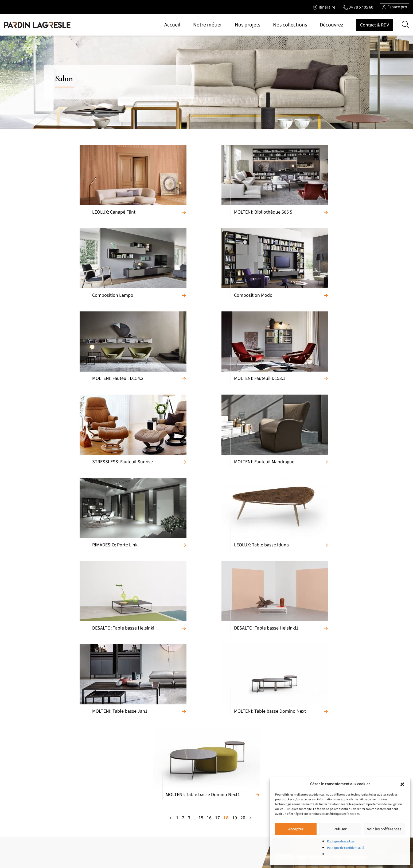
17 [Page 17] (217, 568)
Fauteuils (66, 773)
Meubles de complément (140, 755)
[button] (402, 784)
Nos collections (290, 25)
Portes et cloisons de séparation (145, 790)
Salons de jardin (133, 815)
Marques (192, 755)
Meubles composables (76, 781)
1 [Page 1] (177, 568)
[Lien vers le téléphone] (358, 7)
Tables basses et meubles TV (81, 815)
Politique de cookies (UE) (205, 830)
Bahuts (64, 790)
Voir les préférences (384, 829)
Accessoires (129, 807)
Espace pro (394, 7)
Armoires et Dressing (136, 764)
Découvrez (332, 25)
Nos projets (248, 25)
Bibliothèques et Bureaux (78, 824)
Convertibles (68, 764)
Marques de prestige (201, 813)
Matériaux (193, 747)
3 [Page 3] (189, 568)
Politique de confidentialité (346, 848)
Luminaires (129, 798)
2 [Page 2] (183, 568)
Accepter (296, 829)
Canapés (65, 747)
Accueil (172, 25)
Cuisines (126, 747)
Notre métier (208, 25)
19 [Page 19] (235, 568)
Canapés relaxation (73, 755)
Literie (125, 781)
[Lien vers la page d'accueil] (37, 25)
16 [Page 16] (209, 568)
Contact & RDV (375, 25)
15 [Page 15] (201, 568)
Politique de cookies (341, 841)
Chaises (64, 807)
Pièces (190, 764)
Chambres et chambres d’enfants (146, 773)
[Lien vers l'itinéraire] (324, 7)
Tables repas (68, 798)
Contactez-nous (198, 821)
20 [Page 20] (243, 568)
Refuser (340, 829)
